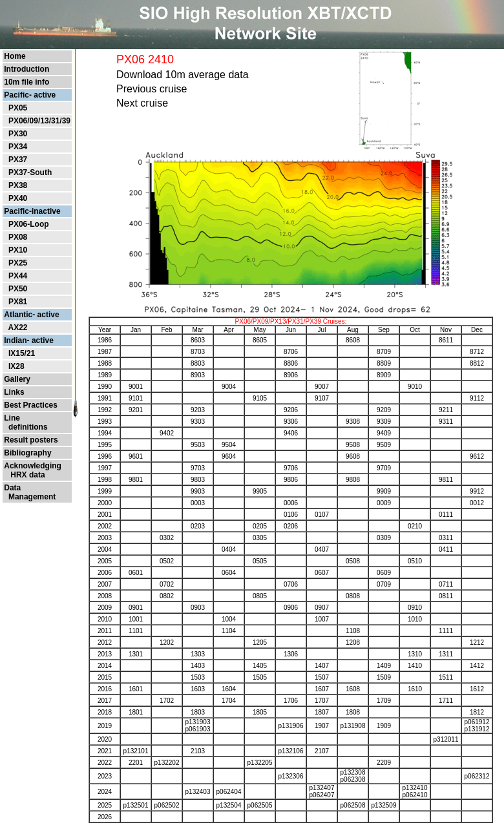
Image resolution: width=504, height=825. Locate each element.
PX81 (18, 302)
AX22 (17, 328)
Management (30, 497)
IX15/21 (22, 353)
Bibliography (27, 453)
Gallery (17, 379)
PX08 (18, 237)
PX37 (18, 160)
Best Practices (31, 405)
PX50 (18, 289)
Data (12, 488)
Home (15, 56)
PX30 (18, 134)
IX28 (16, 366)
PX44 (18, 276)
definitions (26, 427)
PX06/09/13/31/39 (39, 121)
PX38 (18, 185)
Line (12, 418)
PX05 (18, 108)
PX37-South (30, 172)
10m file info (26, 82)
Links (14, 392)
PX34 (18, 147)
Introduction (26, 69)
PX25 (18, 263)
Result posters (31, 440)
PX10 (18, 250)
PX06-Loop (29, 224)
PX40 (18, 198)
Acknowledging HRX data (33, 470)
